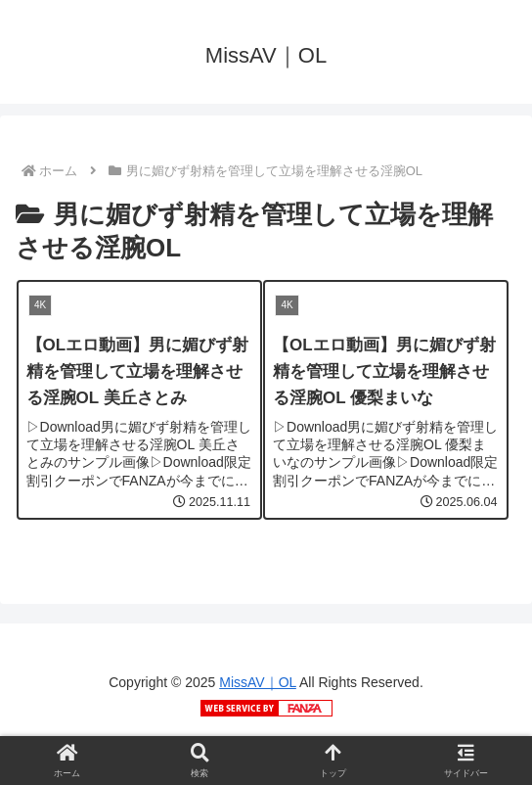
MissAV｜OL (258, 682)
